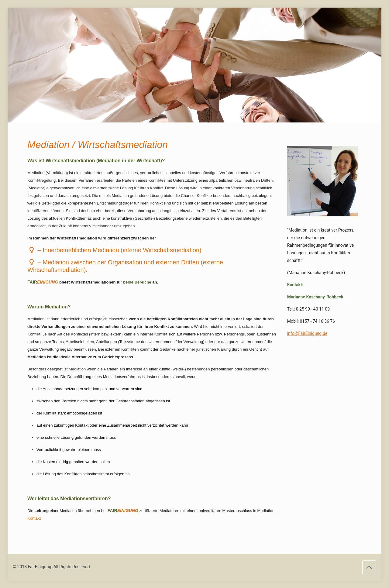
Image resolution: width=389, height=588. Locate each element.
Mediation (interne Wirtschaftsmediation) (122, 250)
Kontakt (34, 518)
